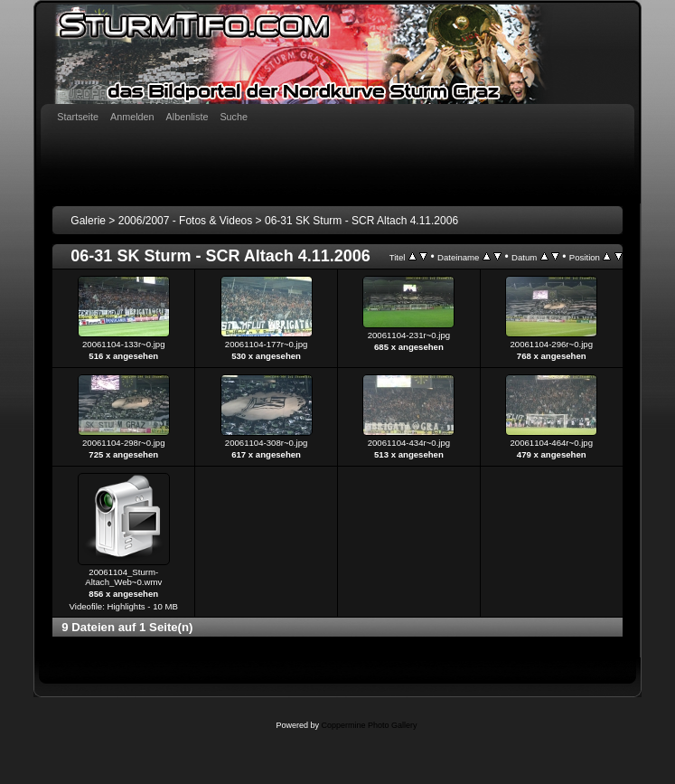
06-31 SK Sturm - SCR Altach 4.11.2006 (361, 221)
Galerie (88, 221)
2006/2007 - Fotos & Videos (186, 221)
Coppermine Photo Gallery (369, 725)
